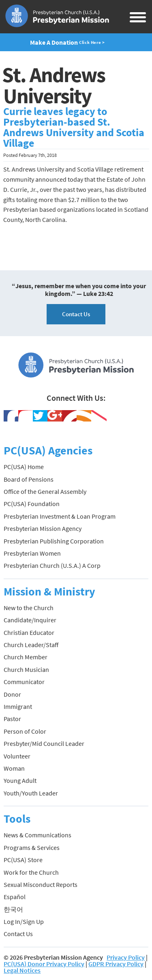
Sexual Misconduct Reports (41, 884)
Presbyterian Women (32, 553)
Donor (12, 694)
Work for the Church (31, 872)
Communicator (24, 682)
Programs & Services (32, 847)
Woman (14, 768)
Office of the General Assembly (45, 491)
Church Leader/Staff (31, 645)
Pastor (12, 719)
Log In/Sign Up (24, 921)
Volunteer (17, 756)
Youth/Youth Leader (31, 793)
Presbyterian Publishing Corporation (54, 541)
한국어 (13, 909)
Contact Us (76, 314)
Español (15, 897)
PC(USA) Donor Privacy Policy (44, 964)
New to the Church (29, 608)
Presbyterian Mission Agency (43, 528)
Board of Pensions (29, 479)
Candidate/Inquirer (30, 620)
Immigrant (18, 706)
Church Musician (26, 669)
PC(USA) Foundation (32, 504)
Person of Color (25, 731)
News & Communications (37, 835)
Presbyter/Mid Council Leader (44, 743)
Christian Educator (29, 632)
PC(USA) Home (24, 467)
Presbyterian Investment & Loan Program (60, 516)
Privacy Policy (126, 957)
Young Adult (20, 780)
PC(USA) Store (23, 860)
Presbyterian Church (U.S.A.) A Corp (52, 565)
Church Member (26, 657)
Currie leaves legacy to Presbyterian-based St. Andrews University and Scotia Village (74, 127)
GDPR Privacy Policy (116, 964)
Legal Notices (22, 970)
